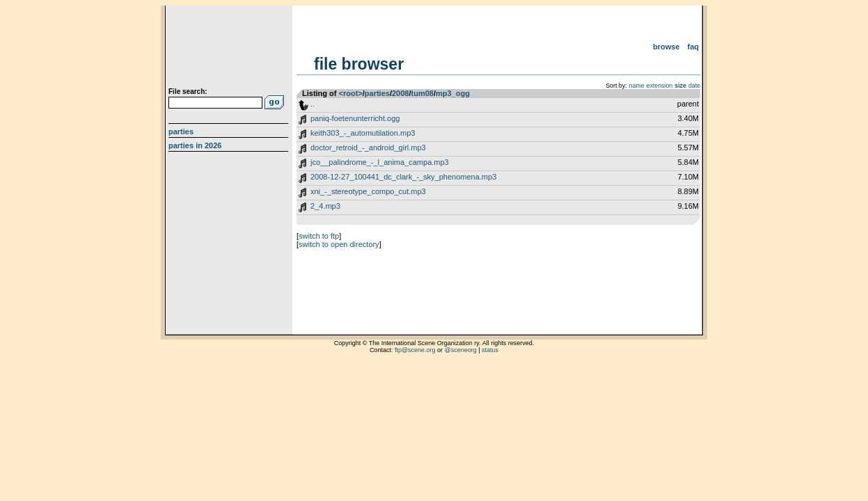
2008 (400, 93)
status (490, 350)
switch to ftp (319, 236)
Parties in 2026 (195, 145)
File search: (188, 92)
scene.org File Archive (230, 49)
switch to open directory (339, 244)
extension (660, 86)
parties (377, 93)
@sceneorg (461, 350)
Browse (666, 47)
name (637, 86)
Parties (181, 132)
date (694, 86)
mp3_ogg (453, 93)
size (680, 86)
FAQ (694, 47)
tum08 (423, 93)
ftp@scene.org (415, 350)
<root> (351, 93)
